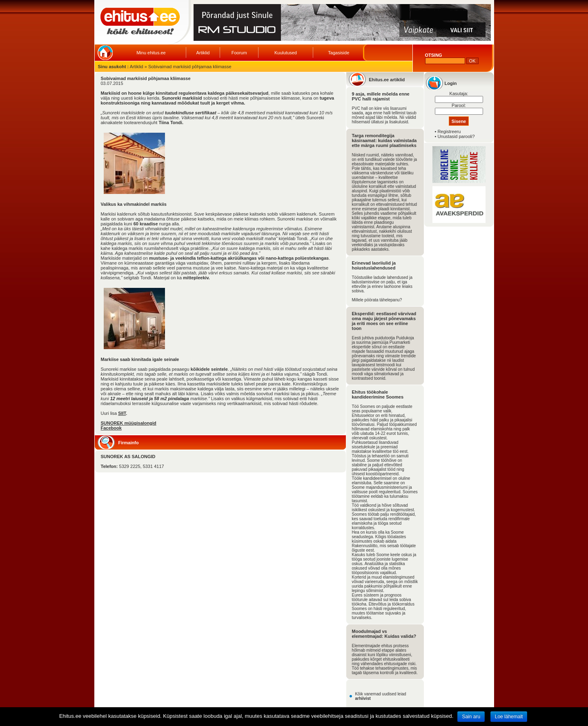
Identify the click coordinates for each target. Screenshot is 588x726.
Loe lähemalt (509, 717)
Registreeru (449, 131)
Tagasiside (339, 53)
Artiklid (203, 53)
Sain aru (471, 717)
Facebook (111, 428)
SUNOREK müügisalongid (129, 423)
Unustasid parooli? (456, 136)
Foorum (239, 53)
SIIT (122, 413)
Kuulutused (286, 53)
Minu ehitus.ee (151, 53)
